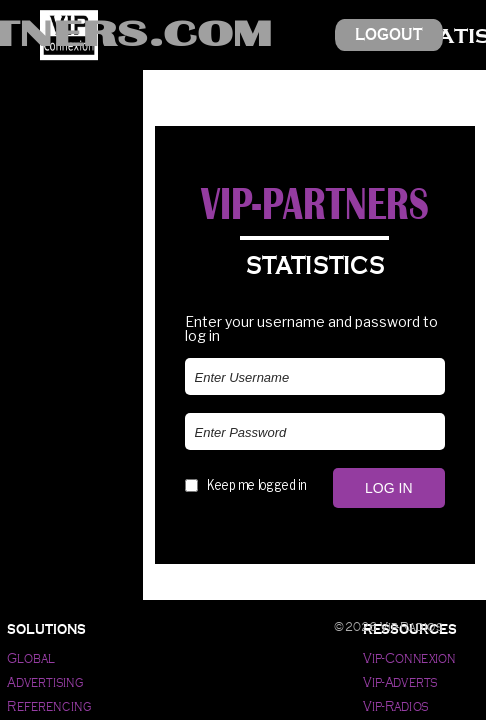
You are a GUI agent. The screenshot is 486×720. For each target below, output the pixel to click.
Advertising (45, 682)
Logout (389, 34)
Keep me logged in (256, 485)
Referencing (49, 706)
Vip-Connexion (409, 658)
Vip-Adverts (400, 682)
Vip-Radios (396, 706)
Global (30, 658)
